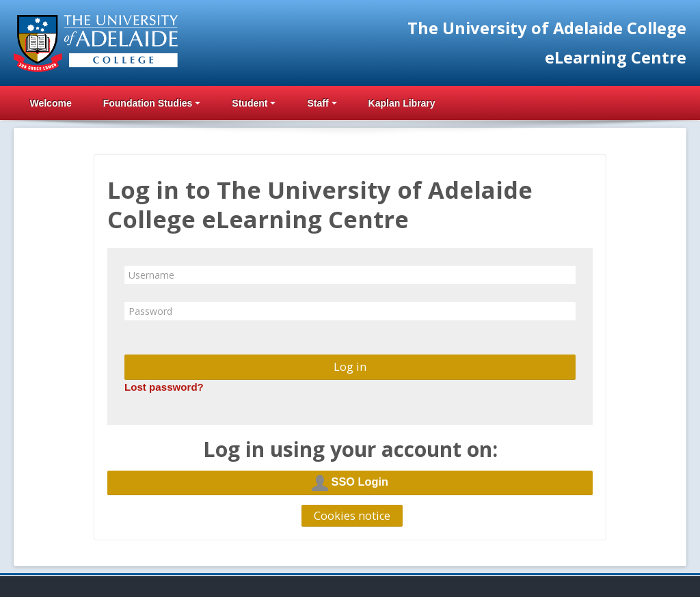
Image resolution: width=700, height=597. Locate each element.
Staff (322, 103)
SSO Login (350, 483)
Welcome (50, 103)
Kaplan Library (402, 103)
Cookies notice (352, 516)
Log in (350, 367)
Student (254, 103)
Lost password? (164, 387)
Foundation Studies (152, 103)
